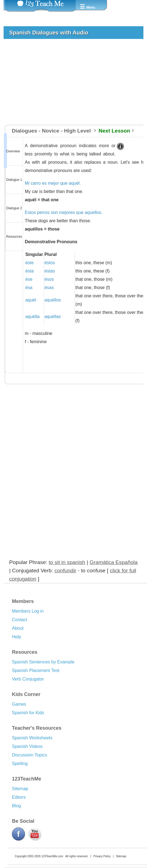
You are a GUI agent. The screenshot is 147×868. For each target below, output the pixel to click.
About (18, 628)
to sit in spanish (67, 562)
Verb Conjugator (28, 679)
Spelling (20, 764)
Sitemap (20, 789)
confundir (65, 571)
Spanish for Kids (28, 713)
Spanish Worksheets (32, 738)
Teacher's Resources (37, 728)
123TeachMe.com (52, 856)
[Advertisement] (71, 84)
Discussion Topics (29, 755)
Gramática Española (114, 562)
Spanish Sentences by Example (43, 662)
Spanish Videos (27, 746)
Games (19, 704)
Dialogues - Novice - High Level (52, 131)
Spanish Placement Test (36, 670)
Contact (19, 620)
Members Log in (28, 611)
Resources (25, 652)
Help (16, 637)
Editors (19, 797)
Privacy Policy (102, 856)
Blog (16, 806)
